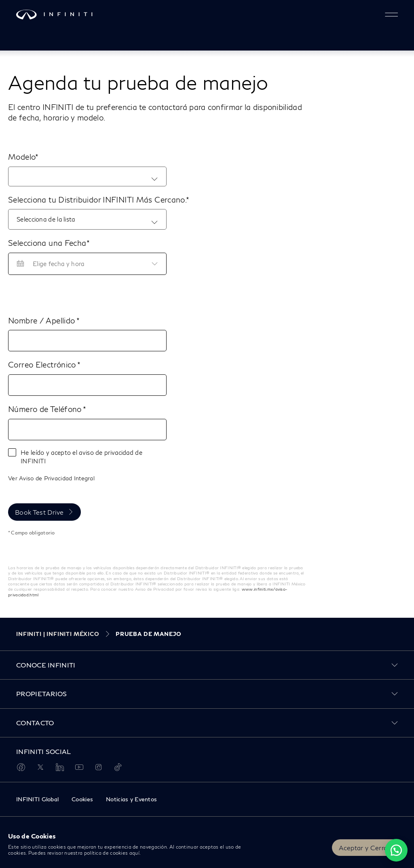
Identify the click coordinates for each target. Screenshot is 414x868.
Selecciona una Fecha (47, 243)
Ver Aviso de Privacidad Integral (51, 478)
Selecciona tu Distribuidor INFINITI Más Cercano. (97, 200)
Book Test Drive (39, 512)
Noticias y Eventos (131, 799)
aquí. (135, 853)
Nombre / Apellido (42, 320)
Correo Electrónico (43, 364)
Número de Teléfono (45, 409)
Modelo (22, 157)
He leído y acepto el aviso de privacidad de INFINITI (81, 457)
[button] (391, 15)
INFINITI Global (37, 799)
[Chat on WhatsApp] (396, 850)
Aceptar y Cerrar (364, 848)
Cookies (82, 799)
